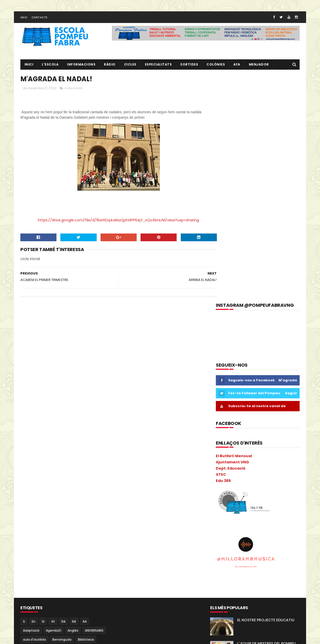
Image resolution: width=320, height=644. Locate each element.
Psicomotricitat (71, 594)
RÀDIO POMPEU (251, 441)
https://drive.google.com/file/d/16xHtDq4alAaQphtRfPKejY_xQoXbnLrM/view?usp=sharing (113, 222)
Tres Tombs (32, 621)
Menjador (259, 66)
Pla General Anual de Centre (45, 567)
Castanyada (54, 431)
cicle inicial (73, 90)
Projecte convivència (39, 585)
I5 (64, 494)
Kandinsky (31, 513)
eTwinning (88, 476)
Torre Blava (81, 612)
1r (24, 395)
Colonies (85, 440)
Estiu (70, 476)
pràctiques (62, 576)
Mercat (28, 531)
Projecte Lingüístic (37, 594)
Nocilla (78, 540)
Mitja (71, 531)
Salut (27, 603)
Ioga (95, 504)
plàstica (81, 567)
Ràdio (94, 594)
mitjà (85, 531)
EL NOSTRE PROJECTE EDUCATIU (266, 394)
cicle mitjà (31, 440)
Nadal (45, 540)
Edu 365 (223, 255)
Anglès (73, 404)
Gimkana (51, 485)
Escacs (49, 467)
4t (53, 395)
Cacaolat (48, 422)
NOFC (94, 540)
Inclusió (78, 494)
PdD (93, 549)
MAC (80, 513)
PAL (68, 549)
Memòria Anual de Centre (74, 522)
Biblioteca (86, 413)
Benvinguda (62, 413)
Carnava (91, 422)
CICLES (130, 66)
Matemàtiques (35, 522)
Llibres (65, 513)
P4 (35, 549)
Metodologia (51, 531)
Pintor (64, 558)
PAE (57, 549)
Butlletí (29, 422)
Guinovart (72, 485)
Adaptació (31, 404)
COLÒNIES (31, 449)
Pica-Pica (46, 558)
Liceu (49, 513)
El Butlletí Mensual (234, 230)
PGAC (27, 558)
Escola (66, 467)
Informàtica (60, 504)
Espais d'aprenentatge (41, 476)
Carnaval (30, 431)
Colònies (216, 66)
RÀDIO (110, 66)
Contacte (39, 19)
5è (63, 395)
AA (85, 395)
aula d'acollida (34, 413)
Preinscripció (87, 576)
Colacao (65, 440)
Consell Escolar (79, 449)
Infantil (96, 494)
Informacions (81, 66)
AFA (237, 66)
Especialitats (158, 66)
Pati (80, 549)
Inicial (80, 504)
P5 (46, 549)
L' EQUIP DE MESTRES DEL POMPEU (266, 417)
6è (74, 395)
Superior (29, 612)
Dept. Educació (231, 243)
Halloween (95, 485)
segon (65, 603)
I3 (35, 494)
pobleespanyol (35, 576)
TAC (46, 612)
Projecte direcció (76, 585)
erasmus (30, 467)
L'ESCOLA (50, 66)
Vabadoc (56, 621)
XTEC (221, 248)
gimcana (30, 485)
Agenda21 (54, 404)
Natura (61, 540)
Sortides (189, 66)
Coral (27, 458)
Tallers (61, 612)
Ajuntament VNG (232, 236)
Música (28, 540)
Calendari (70, 422)
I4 (55, 494)
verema (75, 621)
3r (43, 395)
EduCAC (86, 458)
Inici (24, 19)
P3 (25, 549)
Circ (49, 440)
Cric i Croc (46, 458)
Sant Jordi (46, 603)
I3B (45, 494)
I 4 (25, 494)
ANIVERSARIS (94, 404)
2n (33, 395)
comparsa (53, 449)
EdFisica (67, 458)
